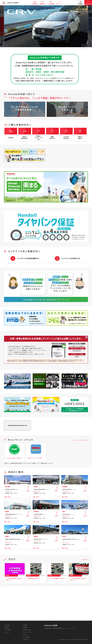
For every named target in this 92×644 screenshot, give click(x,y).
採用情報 (80, 4)
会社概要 (25, 628)
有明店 (36, 499)
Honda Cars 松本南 (14, 3)
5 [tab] (87, 48)
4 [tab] (86, 48)
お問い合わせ (88, 4)
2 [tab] (83, 48)
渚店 (64, 535)
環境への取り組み (27, 630)
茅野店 (36, 571)
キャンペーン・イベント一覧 (80, 442)
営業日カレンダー (28, 500)
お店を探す (36, 4)
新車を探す (44, 4)
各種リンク (26, 635)
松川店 (65, 571)
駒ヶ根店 (8, 499)
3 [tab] (85, 48)
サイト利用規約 (26, 637)
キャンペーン (61, 4)
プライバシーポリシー (28, 632)
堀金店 (7, 535)
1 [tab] (82, 48)
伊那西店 (65, 499)
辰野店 (7, 571)
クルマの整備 (52, 4)
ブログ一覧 (84, 594)
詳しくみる (8, 510)
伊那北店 (37, 535)
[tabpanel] (46, 26)
